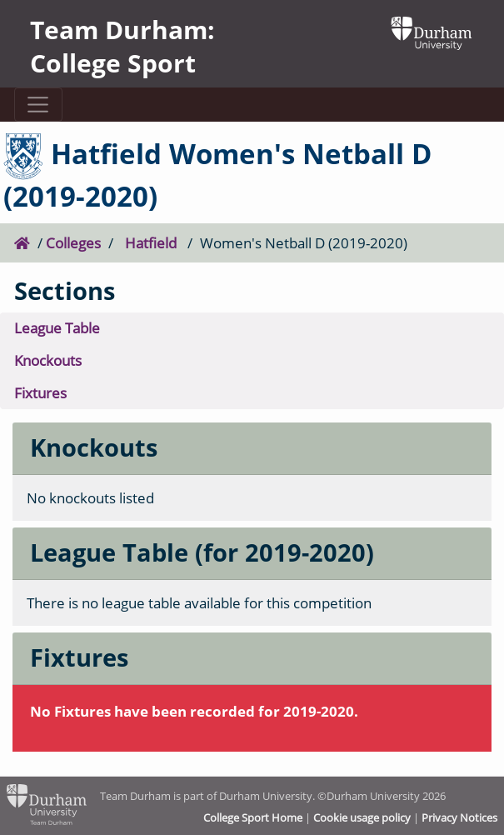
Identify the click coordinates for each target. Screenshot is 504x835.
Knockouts (48, 360)
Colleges (73, 243)
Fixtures (40, 393)
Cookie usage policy (362, 817)
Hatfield (151, 243)
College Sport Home (253, 817)
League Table (57, 328)
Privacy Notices (459, 817)
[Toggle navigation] (38, 105)
